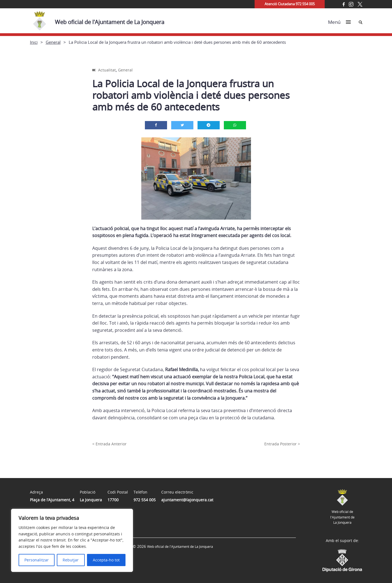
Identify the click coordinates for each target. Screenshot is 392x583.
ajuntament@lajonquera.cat (187, 500)
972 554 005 (145, 500)
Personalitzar (37, 560)
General (53, 42)
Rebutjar (71, 560)
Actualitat (107, 70)
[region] (72, 540)
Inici (34, 42)
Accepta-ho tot (106, 560)
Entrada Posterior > (282, 444)
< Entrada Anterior (109, 444)
